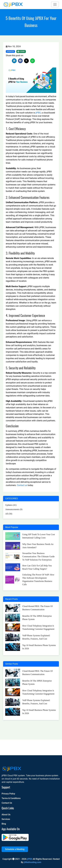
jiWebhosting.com (33, 862)
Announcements (14, 509)
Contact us (22, 485)
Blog (4, 824)
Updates (10, 51)
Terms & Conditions (11, 798)
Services (6, 819)
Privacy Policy (8, 794)
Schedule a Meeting (15, 849)
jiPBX (38, 113)
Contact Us (7, 803)
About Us (6, 815)
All (9, 514)
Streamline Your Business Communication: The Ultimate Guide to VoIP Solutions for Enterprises (38, 557)
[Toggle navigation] (55, 4)
